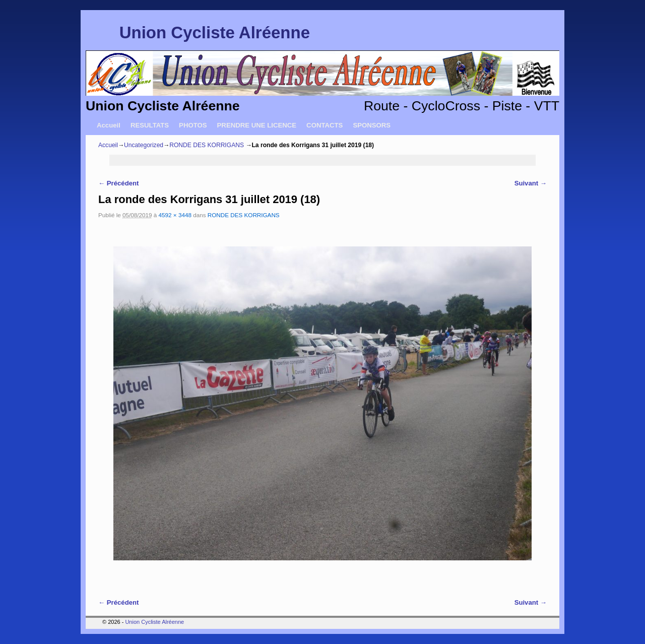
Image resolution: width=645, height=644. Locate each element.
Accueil (109, 125)
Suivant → (531, 183)
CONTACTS (325, 125)
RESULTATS (150, 125)
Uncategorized (144, 145)
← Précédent (118, 183)
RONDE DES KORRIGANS (207, 145)
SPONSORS (372, 125)
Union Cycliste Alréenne (215, 33)
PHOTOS (193, 125)
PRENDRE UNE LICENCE (257, 125)
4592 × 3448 (175, 215)
